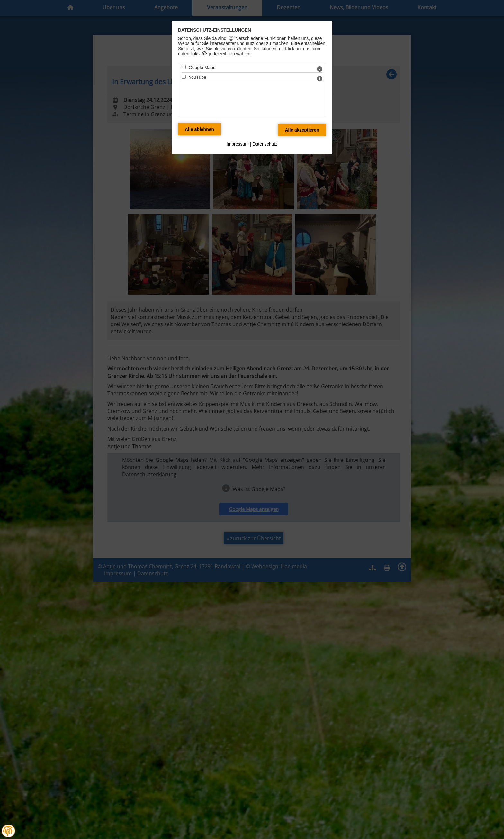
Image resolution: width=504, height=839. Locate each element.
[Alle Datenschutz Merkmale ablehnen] (199, 129)
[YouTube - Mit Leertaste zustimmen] (184, 77)
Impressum (238, 144)
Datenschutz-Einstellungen (215, 30)
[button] (8, 831)
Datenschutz (265, 144)
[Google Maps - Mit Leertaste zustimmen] (184, 67)
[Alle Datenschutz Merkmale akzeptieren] (302, 130)
